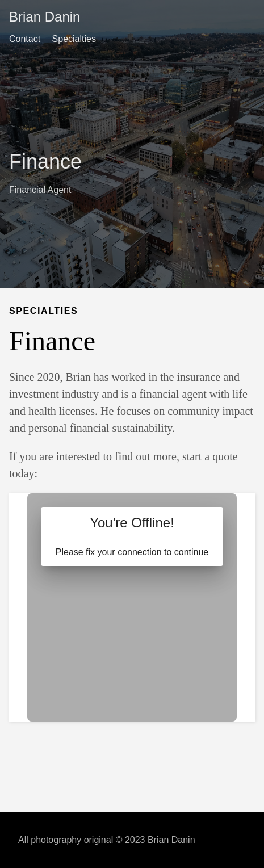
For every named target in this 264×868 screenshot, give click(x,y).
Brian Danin (45, 17)
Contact (25, 39)
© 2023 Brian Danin (156, 840)
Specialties (74, 39)
